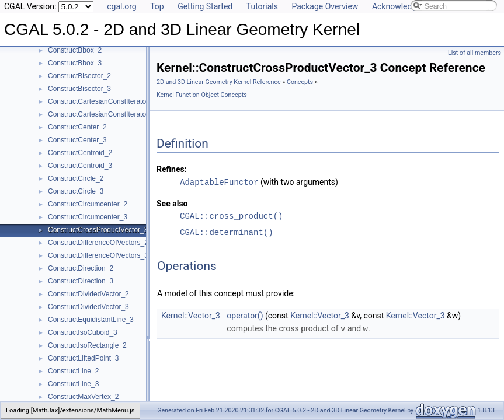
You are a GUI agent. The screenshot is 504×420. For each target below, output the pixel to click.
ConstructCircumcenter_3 (88, 217)
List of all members (475, 53)
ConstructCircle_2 (76, 178)
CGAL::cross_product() (231, 216)
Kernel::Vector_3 (191, 315)
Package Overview (325, 6)
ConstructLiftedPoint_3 (83, 358)
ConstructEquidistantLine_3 (91, 320)
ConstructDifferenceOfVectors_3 (98, 256)
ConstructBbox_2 (75, 50)
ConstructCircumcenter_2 (88, 204)
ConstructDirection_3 (81, 281)
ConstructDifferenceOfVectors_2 (98, 243)
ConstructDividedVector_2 (88, 294)
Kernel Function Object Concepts (202, 95)
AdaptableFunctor (219, 182)
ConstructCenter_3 (77, 140)
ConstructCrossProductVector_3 (98, 230)
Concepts (300, 82)
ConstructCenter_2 (77, 127)
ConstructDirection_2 (81, 268)
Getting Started (205, 6)
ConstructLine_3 (73, 384)
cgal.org (121, 6)
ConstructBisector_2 (79, 76)
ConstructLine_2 (73, 371)
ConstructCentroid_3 (80, 166)
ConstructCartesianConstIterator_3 (102, 114)
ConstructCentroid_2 (80, 153)
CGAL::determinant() (227, 232)
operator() (245, 315)
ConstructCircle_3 (76, 191)
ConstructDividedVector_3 (88, 307)
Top (157, 6)
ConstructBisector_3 (79, 89)
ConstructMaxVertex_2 (83, 397)
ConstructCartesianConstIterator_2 (102, 101)
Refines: (172, 169)
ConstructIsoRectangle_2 (87, 345)
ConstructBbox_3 (75, 63)
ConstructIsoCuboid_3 (83, 332)
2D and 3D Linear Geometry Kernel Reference (219, 82)
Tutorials (262, 6)
